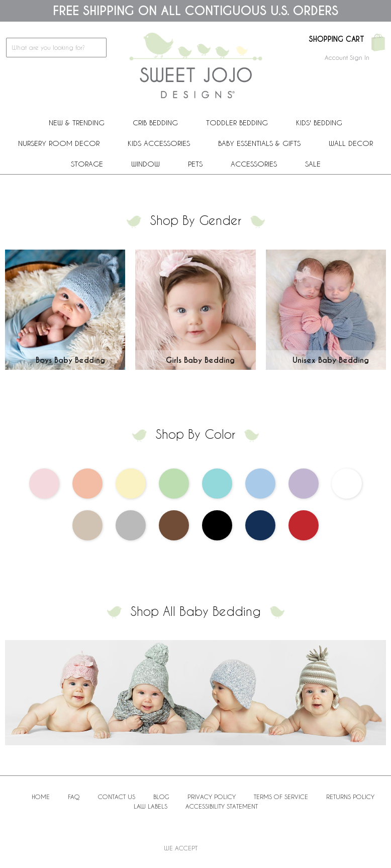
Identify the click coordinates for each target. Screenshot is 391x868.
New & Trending (77, 123)
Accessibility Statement (222, 806)
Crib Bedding (155, 123)
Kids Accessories (159, 143)
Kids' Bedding (319, 123)
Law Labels (151, 806)
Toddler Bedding (237, 123)
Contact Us (117, 797)
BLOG (161, 797)
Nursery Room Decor (59, 143)
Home (41, 797)
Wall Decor (351, 143)
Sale (313, 164)
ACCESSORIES (254, 164)
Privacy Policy (212, 797)
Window (145, 164)
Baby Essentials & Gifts (259, 143)
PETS (195, 164)
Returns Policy (350, 797)
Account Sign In (347, 57)
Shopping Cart (336, 39)
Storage (87, 164)
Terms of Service (281, 797)
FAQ (74, 797)
